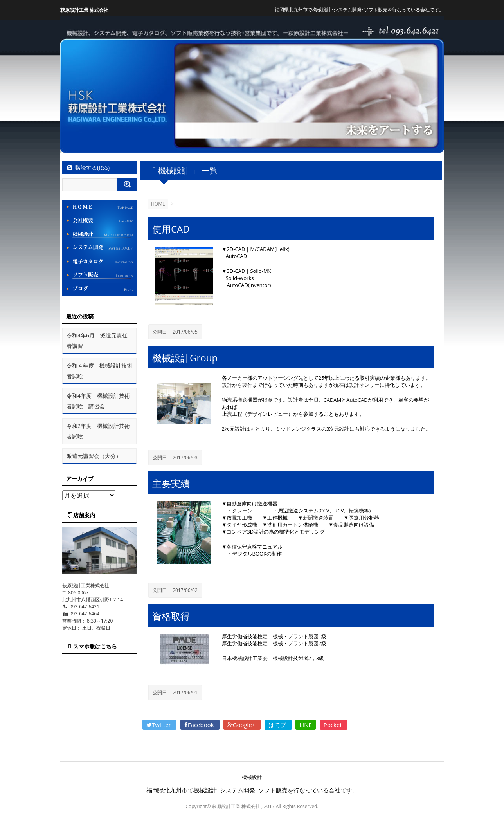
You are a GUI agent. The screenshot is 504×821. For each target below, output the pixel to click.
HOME (158, 204)
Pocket (334, 725)
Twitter (159, 725)
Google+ (242, 725)
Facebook (200, 725)
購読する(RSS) (88, 167)
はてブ (278, 725)
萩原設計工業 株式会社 (84, 10)
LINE (306, 725)
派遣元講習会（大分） (94, 456)
